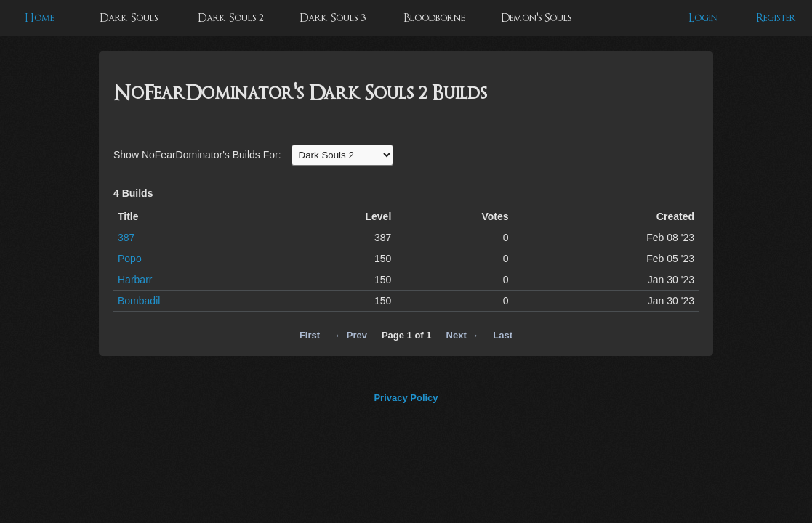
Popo (130, 259)
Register (776, 18)
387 (126, 238)
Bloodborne (434, 18)
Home (39, 18)
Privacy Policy (406, 398)
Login (703, 18)
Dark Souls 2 (231, 18)
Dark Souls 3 (333, 18)
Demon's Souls (536, 18)
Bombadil (139, 301)
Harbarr (135, 280)
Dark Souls (129, 18)
